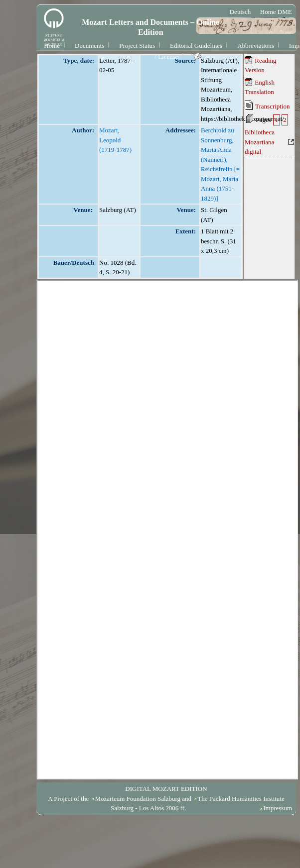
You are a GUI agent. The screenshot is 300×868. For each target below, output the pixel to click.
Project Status (137, 46)
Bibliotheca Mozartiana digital (260, 142)
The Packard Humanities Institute (241, 799)
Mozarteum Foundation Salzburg (138, 799)
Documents (89, 46)
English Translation (260, 87)
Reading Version (261, 65)
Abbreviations (256, 46)
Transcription (267, 105)
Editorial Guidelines (196, 46)
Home (52, 46)
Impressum (278, 808)
